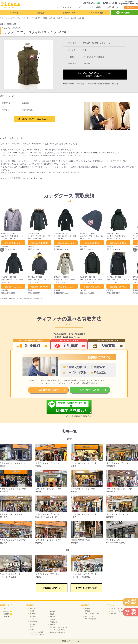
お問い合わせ (113, 7)
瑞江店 (32, 611)
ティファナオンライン (118, 608)
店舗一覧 (32, 608)
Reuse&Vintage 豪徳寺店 (57, 632)
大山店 (32, 627)
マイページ (131, 7)
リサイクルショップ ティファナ (11, 18)
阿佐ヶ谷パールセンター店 (58, 627)
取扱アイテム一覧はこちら (121, 161)
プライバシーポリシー (92, 614)
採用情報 (87, 611)
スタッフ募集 (95, 7)
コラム (81, 7)
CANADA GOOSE (11, 28)
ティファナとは (97, 13)
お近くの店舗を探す (86, 588)
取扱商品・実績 (69, 13)
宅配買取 (8, 614)
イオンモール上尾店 (36, 632)
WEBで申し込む (48, 390)
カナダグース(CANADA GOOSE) (36, 18)
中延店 (52, 614)
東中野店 (53, 624)
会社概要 (87, 608)
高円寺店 (33, 616)
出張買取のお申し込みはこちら (34, 119)
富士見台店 (34, 622)
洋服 (85, 50)
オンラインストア (64, 7)
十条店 (32, 619)
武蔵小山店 (53, 622)
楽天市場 (114, 614)
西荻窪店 (53, 617)
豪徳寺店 (53, 611)
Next (135, 250)
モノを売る (14, 13)
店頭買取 (6, 616)
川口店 (32, 629)
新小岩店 (33, 614)
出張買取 (25, 103)
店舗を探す (41, 13)
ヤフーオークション (117, 611)
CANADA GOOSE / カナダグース (97, 43)
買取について (8, 608)
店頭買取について (52, 588)
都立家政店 (34, 624)
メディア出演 (89, 616)
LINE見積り (126, 13)
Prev (2, 250)
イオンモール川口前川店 (58, 630)
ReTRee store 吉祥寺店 (37, 635)
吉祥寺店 (53, 619)
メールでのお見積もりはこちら (79, 416)
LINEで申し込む (90, 390)
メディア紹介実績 (90, 619)
